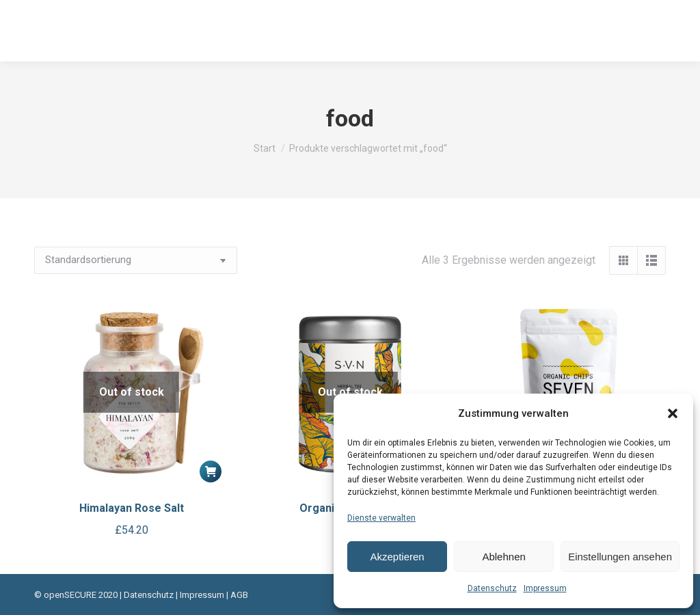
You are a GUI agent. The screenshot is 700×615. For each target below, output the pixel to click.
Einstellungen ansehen (620, 557)
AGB (239, 595)
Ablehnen (503, 557)
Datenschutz (492, 588)
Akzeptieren (397, 557)
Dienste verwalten (381, 518)
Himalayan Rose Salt (132, 508)
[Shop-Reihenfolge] (136, 260)
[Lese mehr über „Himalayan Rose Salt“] (211, 471)
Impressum (545, 588)
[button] (673, 413)
